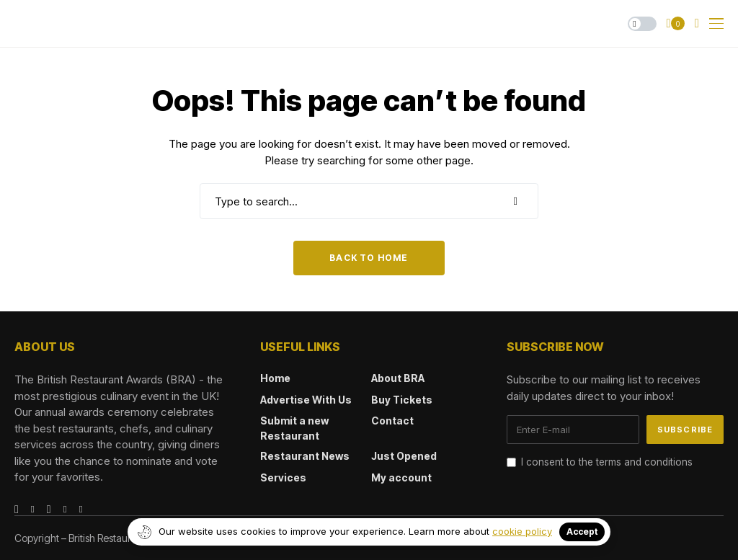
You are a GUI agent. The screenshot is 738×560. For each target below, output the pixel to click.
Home (275, 378)
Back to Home (369, 258)
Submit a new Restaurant (294, 428)
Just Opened (404, 456)
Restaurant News (305, 456)
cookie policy (522, 531)
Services (283, 477)
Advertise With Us (306, 400)
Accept (582, 532)
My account (401, 477)
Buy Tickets (402, 400)
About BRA (398, 378)
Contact (392, 421)
